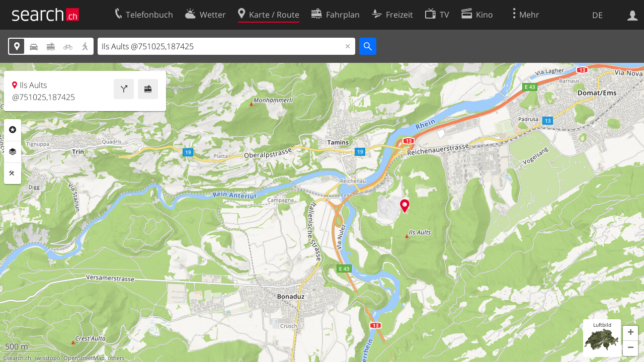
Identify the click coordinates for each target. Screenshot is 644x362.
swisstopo (47, 358)
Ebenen (13, 152)
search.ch (19, 358)
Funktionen (13, 173)
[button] (630, 333)
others (116, 358)
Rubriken (13, 130)
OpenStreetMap (84, 358)
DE (597, 15)
